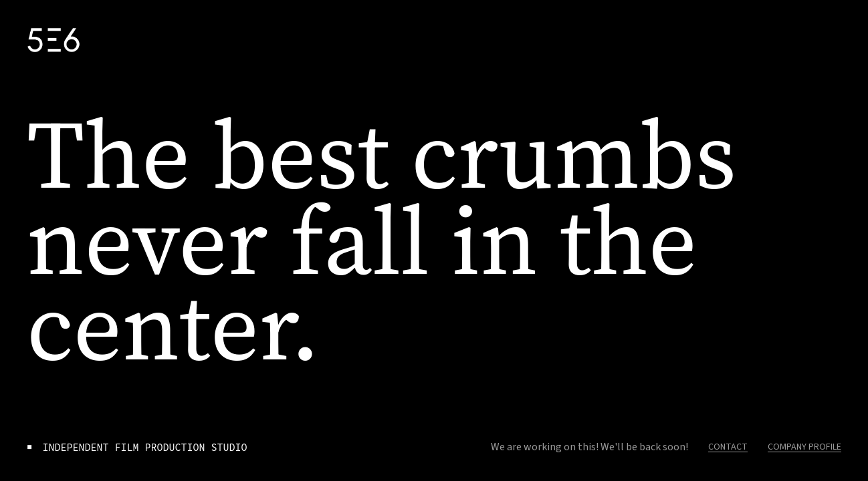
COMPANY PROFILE (804, 447)
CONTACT (728, 447)
